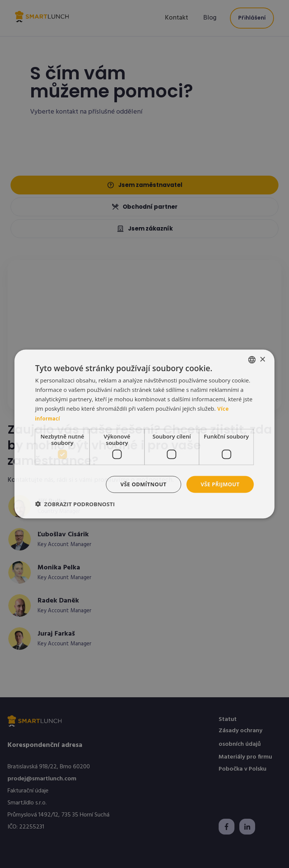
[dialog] (144, 434)
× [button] (262, 359)
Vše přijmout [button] (220, 484)
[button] (75, 504)
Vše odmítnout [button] (143, 484)
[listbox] (252, 360)
